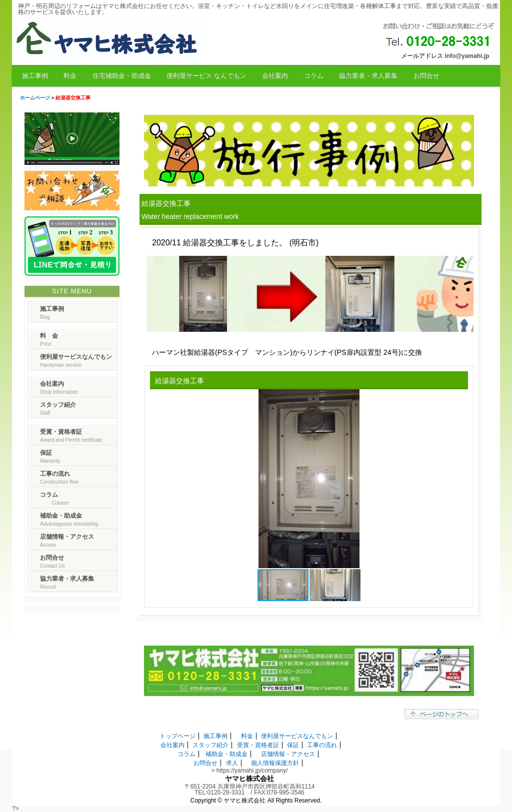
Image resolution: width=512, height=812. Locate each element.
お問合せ (426, 76)
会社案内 (275, 76)
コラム (314, 76)
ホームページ (35, 98)
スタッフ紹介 (210, 745)
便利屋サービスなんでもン (297, 736)
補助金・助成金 (226, 754)
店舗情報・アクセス (288, 754)
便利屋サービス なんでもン (206, 76)
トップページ (177, 736)
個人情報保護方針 (275, 763)
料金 (70, 76)
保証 (293, 745)
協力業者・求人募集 (368, 76)
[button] (459, 398)
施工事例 (35, 76)
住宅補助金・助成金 (122, 76)
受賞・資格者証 (258, 745)
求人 (232, 763)
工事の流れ (322, 745)
